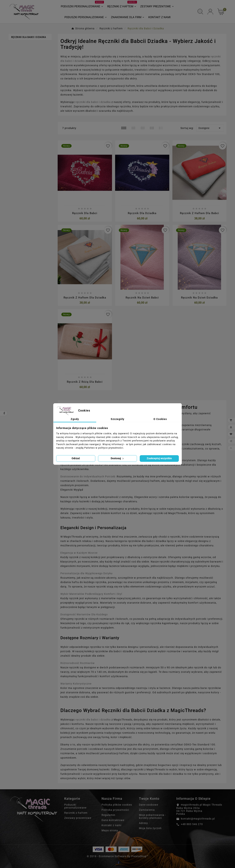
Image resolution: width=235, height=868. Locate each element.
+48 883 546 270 (192, 824)
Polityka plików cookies (117, 805)
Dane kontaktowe (113, 820)
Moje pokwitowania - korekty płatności (152, 816)
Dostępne (210, 128)
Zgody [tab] (75, 419)
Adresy (143, 823)
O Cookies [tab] (160, 419)
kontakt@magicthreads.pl (198, 819)
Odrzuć (76, 458)
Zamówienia (147, 810)
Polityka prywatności (115, 810)
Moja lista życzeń (150, 828)
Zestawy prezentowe (78, 818)
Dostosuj (117, 458)
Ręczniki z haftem (76, 813)
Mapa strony (110, 830)
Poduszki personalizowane (75, 806)
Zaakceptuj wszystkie (159, 458)
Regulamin (108, 815)
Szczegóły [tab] (117, 419)
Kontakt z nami (111, 825)
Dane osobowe (149, 805)
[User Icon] (210, 12)
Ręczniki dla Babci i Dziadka (29, 37)
